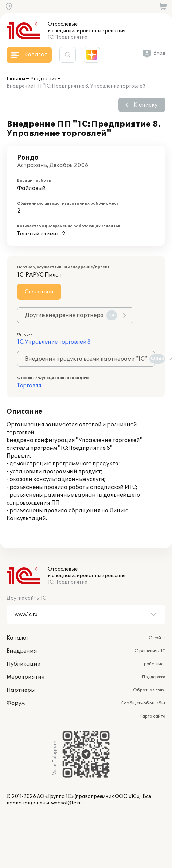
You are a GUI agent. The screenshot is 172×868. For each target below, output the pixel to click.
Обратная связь (149, 690)
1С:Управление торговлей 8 (54, 342)
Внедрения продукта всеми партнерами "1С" (90, 359)
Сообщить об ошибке (143, 703)
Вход (159, 53)
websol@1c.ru (66, 803)
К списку (146, 105)
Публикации (24, 664)
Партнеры (21, 690)
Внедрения (43, 79)
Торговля (29, 386)
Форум (16, 703)
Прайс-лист (153, 664)
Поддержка (154, 677)
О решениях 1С (150, 651)
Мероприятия (26, 677)
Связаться (39, 292)
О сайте (157, 638)
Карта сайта (152, 716)
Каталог (18, 638)
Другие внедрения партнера (71, 315)
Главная (16, 79)
